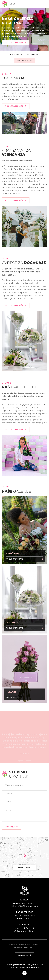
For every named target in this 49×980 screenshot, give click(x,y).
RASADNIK (25, 60)
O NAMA (18, 947)
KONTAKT (11, 827)
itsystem (35, 967)
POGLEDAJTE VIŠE (16, 44)
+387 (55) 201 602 (28, 903)
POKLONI (37, 945)
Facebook (16, 54)
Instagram (32, 54)
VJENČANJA (24, 945)
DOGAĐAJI (12, 945)
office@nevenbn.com (28, 906)
